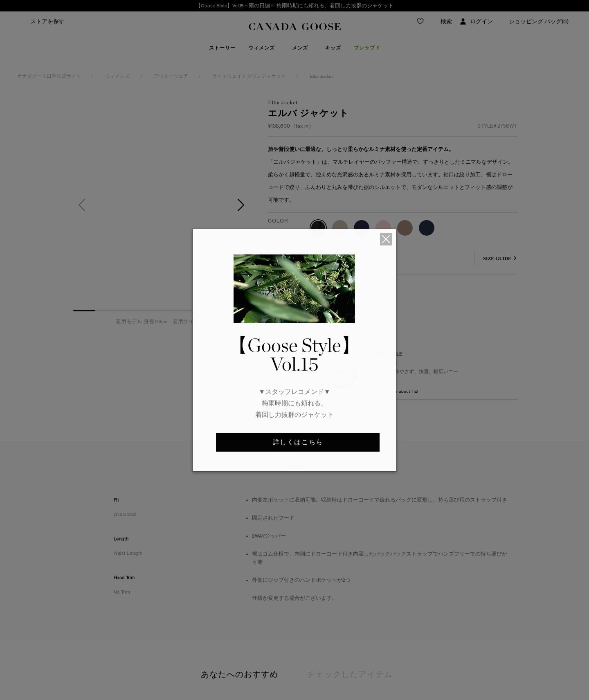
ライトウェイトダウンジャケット (249, 76)
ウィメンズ (117, 76)
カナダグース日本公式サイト (49, 76)
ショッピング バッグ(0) (539, 21)
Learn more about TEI (397, 412)
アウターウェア (171, 76)
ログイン (481, 21)
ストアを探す (47, 21)
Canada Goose (295, 27)
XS (319, 259)
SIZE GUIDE (497, 259)
